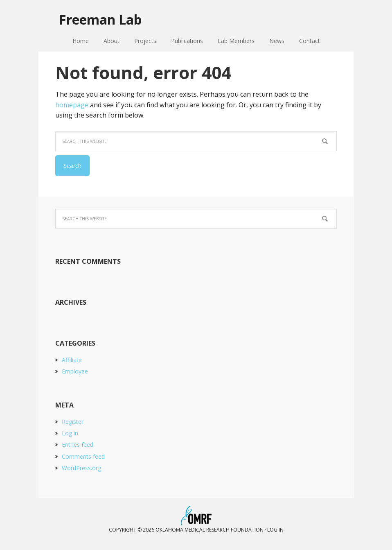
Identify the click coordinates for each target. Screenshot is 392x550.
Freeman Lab (100, 19)
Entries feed (78, 445)
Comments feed (83, 456)
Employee (75, 371)
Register (73, 422)
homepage (72, 105)
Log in (70, 433)
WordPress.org (81, 468)
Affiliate (72, 360)
